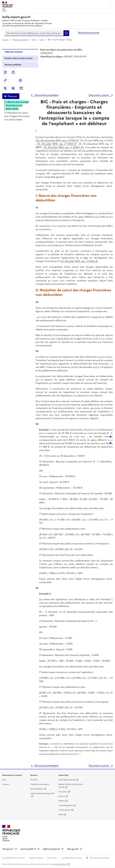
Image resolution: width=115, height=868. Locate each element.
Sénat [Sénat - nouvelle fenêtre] (61, 814)
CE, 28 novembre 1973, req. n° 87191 (56, 140)
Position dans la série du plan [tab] (19, 58)
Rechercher (66, 33)
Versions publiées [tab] (13, 65)
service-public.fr (29, 849)
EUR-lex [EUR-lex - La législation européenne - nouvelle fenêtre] (62, 801)
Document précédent (46, 95)
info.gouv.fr (8, 849)
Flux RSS (34, 780)
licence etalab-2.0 (60, 864)
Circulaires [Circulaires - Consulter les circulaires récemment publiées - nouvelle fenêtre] (63, 792)
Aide (4, 780)
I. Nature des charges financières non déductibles (17, 105)
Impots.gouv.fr (65, 810)
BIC (34, 40)
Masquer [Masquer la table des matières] (12, 96)
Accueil (6, 40)
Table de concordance (40, 784)
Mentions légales (36, 858)
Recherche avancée (89, 33)
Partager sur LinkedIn (13, 88)
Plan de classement (21, 40)
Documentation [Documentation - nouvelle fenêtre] (37, 789)
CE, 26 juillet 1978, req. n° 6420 (55, 144)
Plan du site (52, 858)
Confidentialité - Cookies (72, 858)
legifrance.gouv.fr (52, 849)
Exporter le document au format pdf (5, 72)
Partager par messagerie (21, 88)
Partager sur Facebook (20, 80)
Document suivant (99, 95)
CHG (42, 40)
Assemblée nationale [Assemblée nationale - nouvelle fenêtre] (67, 780)
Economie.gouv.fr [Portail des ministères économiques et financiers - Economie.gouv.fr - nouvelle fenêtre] (66, 805)
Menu (111, 4)
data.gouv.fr (73, 849)
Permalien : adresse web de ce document (5, 80)
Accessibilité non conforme (14, 858)
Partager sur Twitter (5, 88)
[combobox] (34, 33)
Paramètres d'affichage (99, 858)
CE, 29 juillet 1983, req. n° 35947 (62, 147)
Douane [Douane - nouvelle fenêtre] (62, 796)
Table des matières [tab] (14, 52)
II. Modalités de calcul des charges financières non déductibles (17, 116)
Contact (6, 784)
